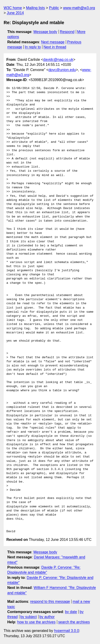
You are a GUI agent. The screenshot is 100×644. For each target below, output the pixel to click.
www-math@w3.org (79, 8)
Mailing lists (35, 8)
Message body (45, 32)
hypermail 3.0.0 (66, 631)
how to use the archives (36, 622)
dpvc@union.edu (62, 70)
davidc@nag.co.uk (58, 60)
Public (54, 8)
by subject (28, 617)
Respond (67, 32)
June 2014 (15, 13)
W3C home (13, 8)
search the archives (74, 622)
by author (47, 617)
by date (71, 612)
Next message (53, 42)
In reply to (33, 47)
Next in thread (55, 47)
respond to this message (50, 602)
